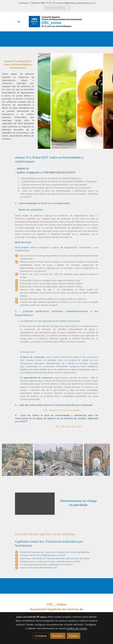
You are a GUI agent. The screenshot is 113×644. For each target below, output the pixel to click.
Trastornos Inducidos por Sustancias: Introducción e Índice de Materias (55, 552)
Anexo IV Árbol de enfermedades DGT (39, 568)
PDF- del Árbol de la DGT (69, 427)
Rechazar (58, 636)
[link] (57, 22)
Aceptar (74, 636)
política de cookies (77, 628)
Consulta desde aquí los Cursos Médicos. (46, 534)
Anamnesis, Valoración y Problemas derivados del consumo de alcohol (55, 558)
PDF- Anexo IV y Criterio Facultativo (61, 410)
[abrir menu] (19, 22)
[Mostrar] (17, 460)
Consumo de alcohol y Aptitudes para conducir (43, 555)
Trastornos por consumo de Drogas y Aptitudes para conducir (50, 561)
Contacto (24, 3)
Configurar (41, 636)
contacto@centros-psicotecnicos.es (75, 3)
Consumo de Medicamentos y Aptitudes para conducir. (47, 564)
